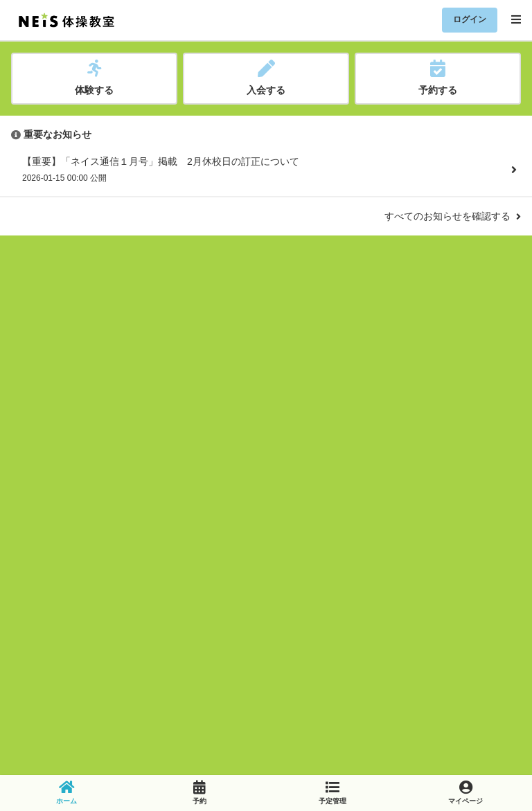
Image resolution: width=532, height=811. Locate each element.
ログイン (470, 19)
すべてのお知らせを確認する (453, 216)
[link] (66, 793)
